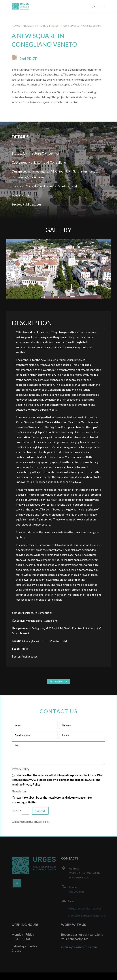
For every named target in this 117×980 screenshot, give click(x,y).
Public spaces (49, 26)
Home (16, 26)
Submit (40, 811)
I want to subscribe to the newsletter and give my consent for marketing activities (52, 800)
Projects (29, 26)
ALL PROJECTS (59, 681)
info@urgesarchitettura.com (85, 908)
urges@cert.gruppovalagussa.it (87, 915)
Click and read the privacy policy (31, 822)
